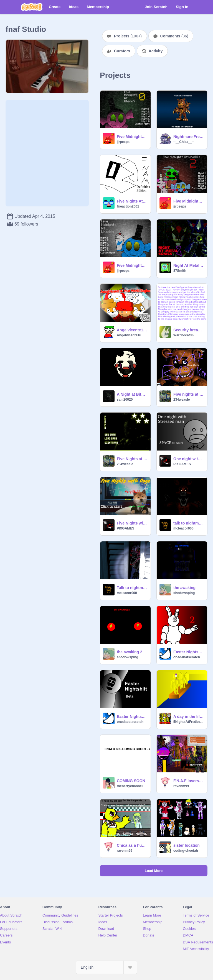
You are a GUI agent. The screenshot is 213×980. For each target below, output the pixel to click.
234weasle (182, 400)
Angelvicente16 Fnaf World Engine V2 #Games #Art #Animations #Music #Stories (132, 330)
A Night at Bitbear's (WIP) (132, 394)
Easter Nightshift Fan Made (132, 717)
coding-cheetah (186, 851)
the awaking (184, 588)
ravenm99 (181, 786)
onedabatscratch (187, 657)
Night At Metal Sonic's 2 (189, 265)
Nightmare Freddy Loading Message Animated (189, 137)
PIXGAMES (182, 464)
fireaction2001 (128, 206)
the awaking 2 (130, 652)
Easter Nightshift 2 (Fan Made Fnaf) (189, 652)
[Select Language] (106, 967)
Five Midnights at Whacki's (132, 265)
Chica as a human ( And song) (132, 845)
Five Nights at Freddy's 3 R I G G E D (132, 459)
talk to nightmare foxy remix (189, 523)
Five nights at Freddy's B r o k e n (189, 394)
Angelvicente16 (129, 335)
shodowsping (184, 593)
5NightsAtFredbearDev (189, 722)
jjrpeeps (123, 142)
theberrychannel (130, 786)
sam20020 (125, 400)
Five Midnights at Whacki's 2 (189, 201)
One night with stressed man (189, 459)
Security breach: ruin (189, 330)
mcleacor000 (183, 528)
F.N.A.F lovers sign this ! (189, 781)
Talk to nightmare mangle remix (132, 588)
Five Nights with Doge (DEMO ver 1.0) (132, 523)
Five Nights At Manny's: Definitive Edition (132, 201)
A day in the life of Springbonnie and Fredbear (189, 717)
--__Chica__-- (184, 142)
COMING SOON (131, 781)
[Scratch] (32, 7)
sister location (187, 845)
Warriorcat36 (183, 335)
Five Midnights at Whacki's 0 (132, 137)
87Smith (180, 271)
